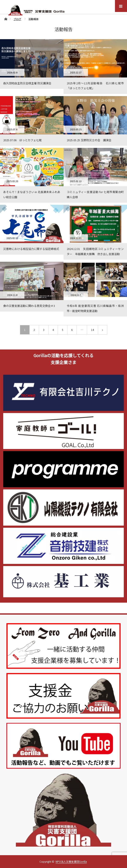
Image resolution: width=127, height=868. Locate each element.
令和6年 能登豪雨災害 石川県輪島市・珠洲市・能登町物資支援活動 (95, 308)
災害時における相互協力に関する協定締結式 (31, 249)
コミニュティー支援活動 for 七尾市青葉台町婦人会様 (95, 194)
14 (92, 330)
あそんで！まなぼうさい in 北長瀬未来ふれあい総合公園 (32, 194)
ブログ (17, 19)
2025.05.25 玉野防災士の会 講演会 (89, 140)
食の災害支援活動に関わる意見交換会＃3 (29, 306)
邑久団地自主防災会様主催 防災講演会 (27, 83)
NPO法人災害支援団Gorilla (71, 861)
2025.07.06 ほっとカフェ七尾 (22, 140)
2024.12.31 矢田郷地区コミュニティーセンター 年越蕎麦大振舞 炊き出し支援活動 (95, 251)
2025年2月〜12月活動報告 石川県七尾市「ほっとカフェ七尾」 (95, 86)
